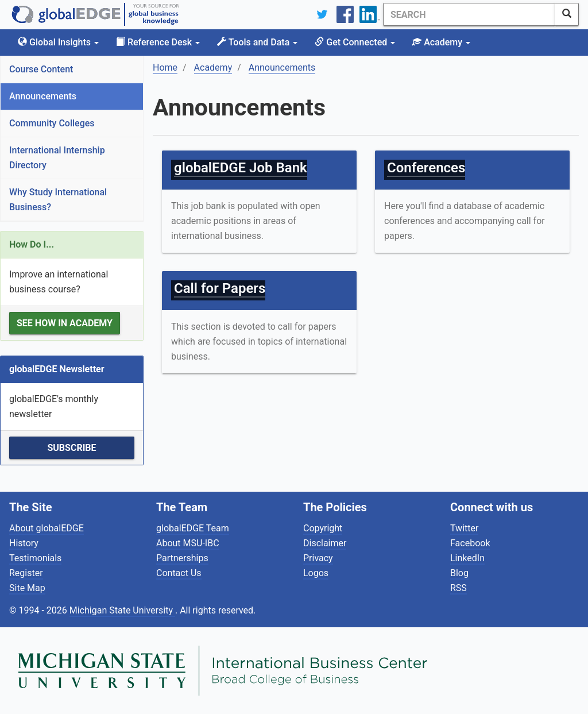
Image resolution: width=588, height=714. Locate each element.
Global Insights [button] (58, 42)
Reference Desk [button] (158, 42)
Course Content (41, 69)
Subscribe (71, 448)
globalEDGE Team (193, 528)
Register (26, 573)
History (24, 543)
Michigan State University (122, 610)
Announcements (43, 96)
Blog (459, 573)
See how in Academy (65, 323)
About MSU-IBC (188, 543)
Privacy (318, 558)
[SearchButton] (567, 14)
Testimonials (35, 558)
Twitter (464, 528)
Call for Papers (220, 288)
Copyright (323, 528)
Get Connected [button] (355, 42)
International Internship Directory (57, 158)
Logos (316, 573)
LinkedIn (467, 558)
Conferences (426, 168)
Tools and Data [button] (257, 42)
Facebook (470, 543)
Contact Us (179, 573)
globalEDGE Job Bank (241, 168)
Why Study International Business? (58, 200)
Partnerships (182, 558)
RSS (459, 588)
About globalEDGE (47, 528)
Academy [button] (441, 42)
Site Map (27, 588)
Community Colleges (52, 123)
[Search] (469, 14)
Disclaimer (325, 543)
